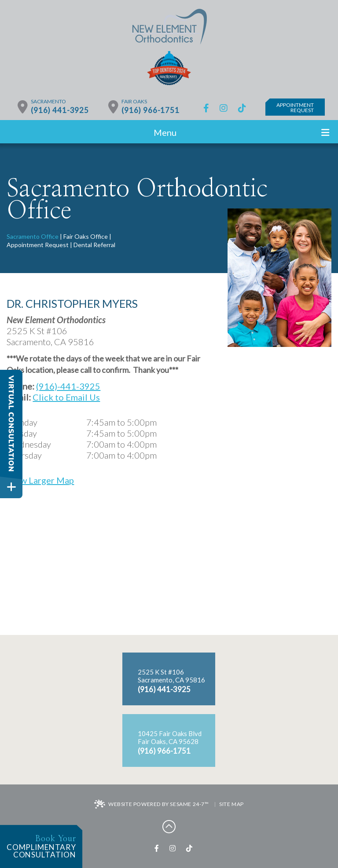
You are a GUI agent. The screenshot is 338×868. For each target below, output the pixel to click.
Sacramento (48, 102)
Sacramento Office (33, 236)
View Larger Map (40, 480)
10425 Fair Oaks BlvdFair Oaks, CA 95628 (170, 737)
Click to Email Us (66, 397)
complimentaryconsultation (38, 847)
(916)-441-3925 (68, 386)
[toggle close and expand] (11, 487)
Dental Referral (94, 245)
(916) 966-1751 (151, 110)
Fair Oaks (134, 102)
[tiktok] (242, 108)
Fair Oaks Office (86, 236)
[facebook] (206, 108)
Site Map (231, 804)
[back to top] (169, 826)
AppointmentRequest (295, 108)
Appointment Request (38, 245)
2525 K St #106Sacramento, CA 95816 (171, 676)
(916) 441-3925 (60, 110)
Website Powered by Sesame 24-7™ (152, 805)
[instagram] (224, 108)
